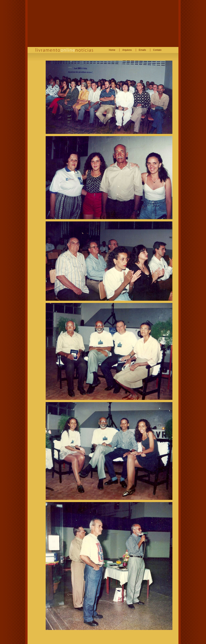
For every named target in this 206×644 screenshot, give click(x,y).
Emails (142, 50)
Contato (157, 50)
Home (112, 50)
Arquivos (127, 50)
